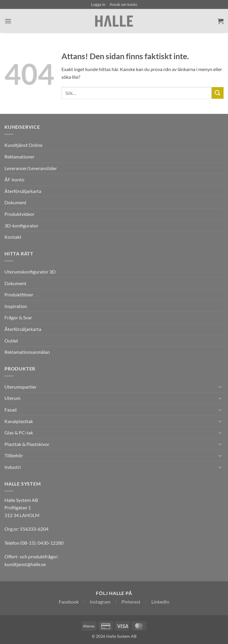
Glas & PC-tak (19, 432)
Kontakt (13, 237)
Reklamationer (19, 157)
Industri (13, 467)
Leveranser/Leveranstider (31, 168)
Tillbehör (14, 455)
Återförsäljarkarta (23, 191)
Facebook (69, 602)
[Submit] (218, 93)
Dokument (15, 202)
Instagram (100, 602)
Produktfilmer (19, 294)
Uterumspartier (20, 387)
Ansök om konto (123, 4)
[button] (98, 4)
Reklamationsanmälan (27, 352)
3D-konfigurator (21, 226)
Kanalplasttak (19, 421)
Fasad (11, 410)
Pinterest (131, 602)
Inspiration (16, 306)
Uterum (12, 398)
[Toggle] (220, 387)
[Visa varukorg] (221, 21)
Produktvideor (19, 214)
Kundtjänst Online (23, 145)
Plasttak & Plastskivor (27, 444)
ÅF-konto (14, 179)
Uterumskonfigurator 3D (30, 272)
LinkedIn (160, 602)
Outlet (11, 341)
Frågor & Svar (18, 317)
